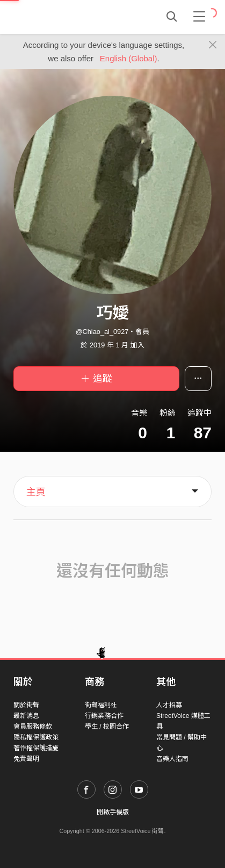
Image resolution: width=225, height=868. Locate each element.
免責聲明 (26, 759)
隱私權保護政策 (36, 737)
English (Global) (129, 58)
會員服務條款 (33, 727)
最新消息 (26, 716)
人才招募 (169, 705)
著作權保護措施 (36, 748)
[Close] (213, 45)
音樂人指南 (172, 759)
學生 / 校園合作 (107, 727)
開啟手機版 (113, 812)
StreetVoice (58, 17)
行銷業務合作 (104, 716)
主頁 (36, 492)
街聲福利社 (101, 705)
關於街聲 (26, 705)
